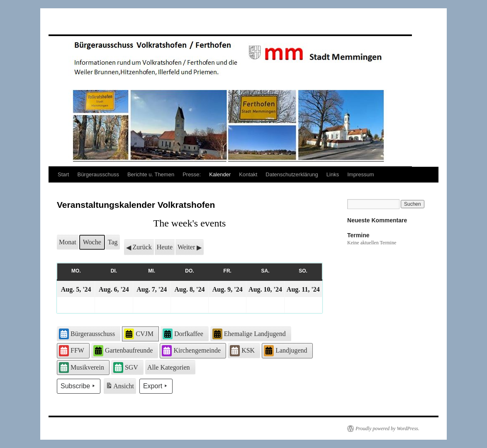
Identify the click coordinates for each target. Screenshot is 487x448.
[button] (170, 368)
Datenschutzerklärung (292, 174)
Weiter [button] (190, 247)
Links (333, 174)
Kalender (220, 174)
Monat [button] (68, 242)
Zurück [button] (139, 247)
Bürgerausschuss (98, 174)
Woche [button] (92, 242)
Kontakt (248, 174)
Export (156, 386)
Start (63, 174)
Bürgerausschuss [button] (87, 334)
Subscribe (79, 386)
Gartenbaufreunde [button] (123, 351)
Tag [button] (113, 242)
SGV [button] (126, 368)
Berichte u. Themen (151, 174)
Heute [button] (165, 247)
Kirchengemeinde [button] (191, 351)
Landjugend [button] (285, 351)
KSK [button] (242, 351)
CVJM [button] (139, 334)
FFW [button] (72, 351)
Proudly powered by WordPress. (387, 429)
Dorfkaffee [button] (183, 334)
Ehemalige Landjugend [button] (249, 334)
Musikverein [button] (82, 368)
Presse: (192, 174)
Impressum (360, 174)
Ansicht (121, 387)
